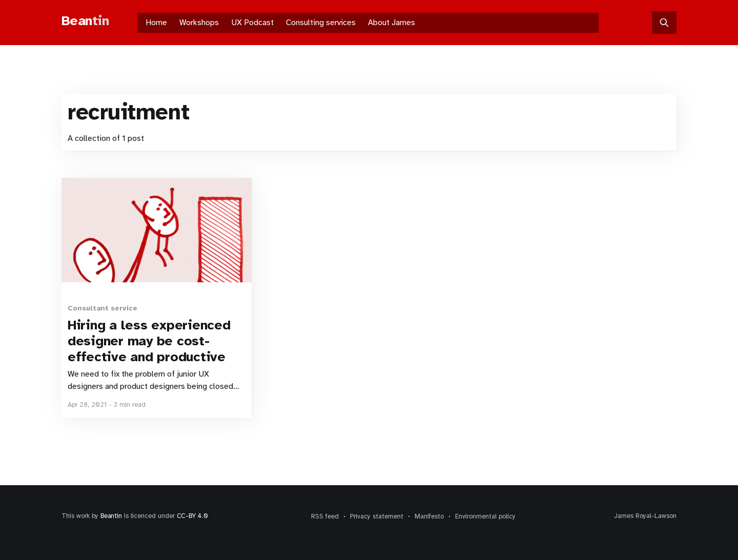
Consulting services (321, 23)
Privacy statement (377, 516)
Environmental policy (485, 516)
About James (392, 23)
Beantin (111, 516)
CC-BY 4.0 (192, 516)
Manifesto (429, 516)
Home (156, 23)
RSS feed (325, 516)
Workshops (199, 23)
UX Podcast (252, 23)
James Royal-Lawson (645, 516)
